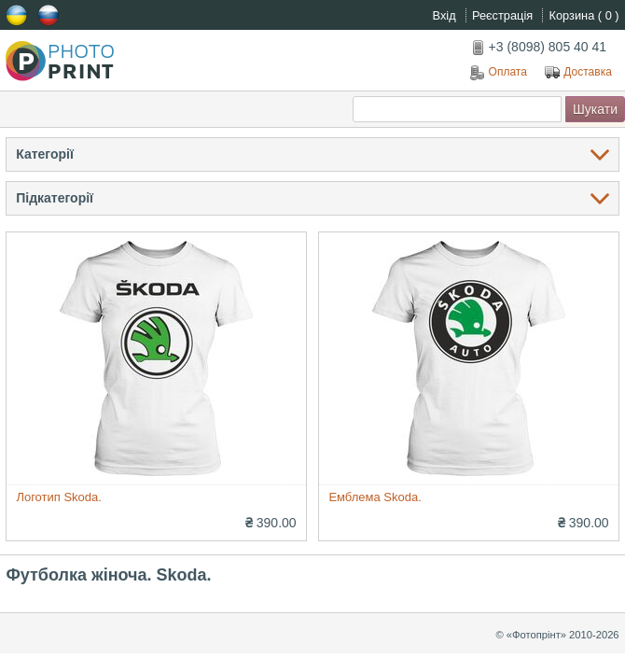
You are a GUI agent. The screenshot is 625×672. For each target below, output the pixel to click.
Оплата (499, 73)
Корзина (584, 15)
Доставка (578, 73)
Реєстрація (504, 15)
